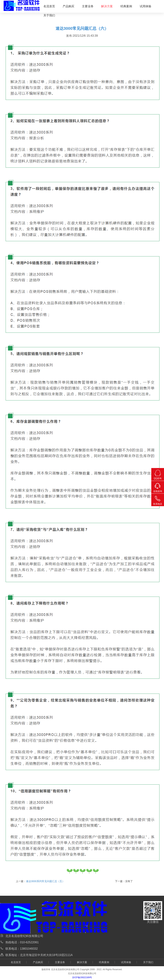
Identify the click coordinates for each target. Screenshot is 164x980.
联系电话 (158, 499)
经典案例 (126, 6)
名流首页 (49, 6)
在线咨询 (158, 487)
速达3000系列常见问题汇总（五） (45, 881)
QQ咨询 (158, 474)
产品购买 (68, 6)
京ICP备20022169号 (82, 977)
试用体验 (145, 6)
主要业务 (88, 6)
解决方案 (107, 6)
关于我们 (49, 15)
